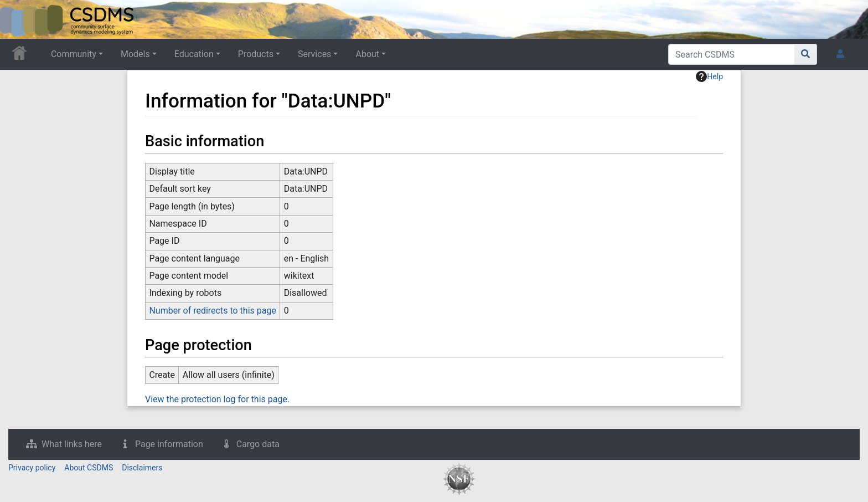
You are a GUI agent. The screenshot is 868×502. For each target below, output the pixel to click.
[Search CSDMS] (732, 54)
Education (194, 54)
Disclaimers (142, 468)
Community (74, 54)
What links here (72, 444)
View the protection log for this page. (217, 399)
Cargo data (258, 444)
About (367, 54)
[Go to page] (806, 54)
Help (709, 76)
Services (314, 54)
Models (135, 54)
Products (256, 54)
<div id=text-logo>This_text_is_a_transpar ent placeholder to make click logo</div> (18, 19)
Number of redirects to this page (213, 311)
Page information (169, 444)
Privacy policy (32, 468)
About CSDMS (89, 468)
